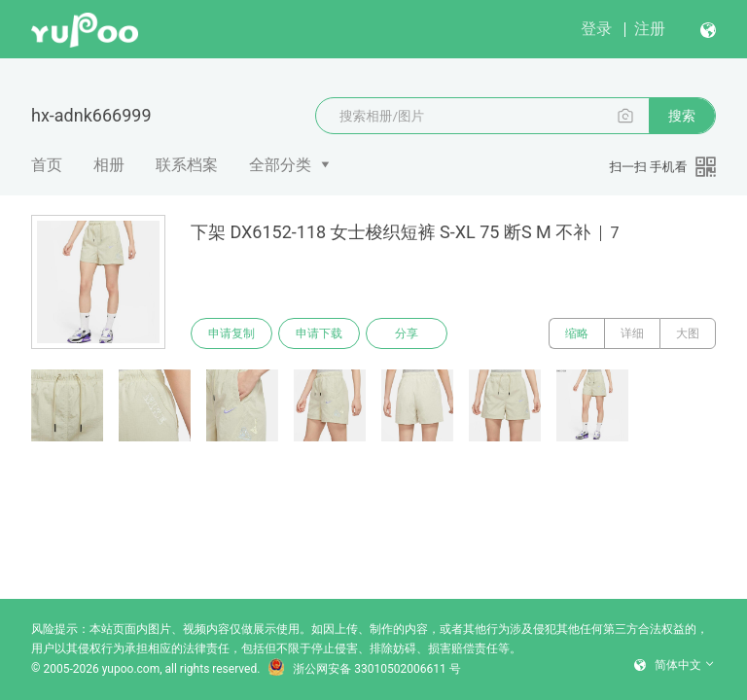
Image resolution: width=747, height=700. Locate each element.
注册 (650, 29)
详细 (632, 333)
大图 (688, 333)
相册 (109, 165)
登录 (596, 29)
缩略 (577, 333)
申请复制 (231, 333)
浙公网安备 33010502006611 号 (364, 669)
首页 (47, 165)
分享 (407, 333)
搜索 (682, 116)
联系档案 (187, 165)
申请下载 (319, 333)
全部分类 (280, 165)
